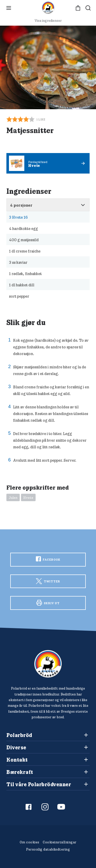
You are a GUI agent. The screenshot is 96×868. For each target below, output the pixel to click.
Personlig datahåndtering (48, 849)
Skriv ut (48, 603)
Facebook (48, 559)
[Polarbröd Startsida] (48, 664)
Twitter (48, 581)
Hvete (28, 498)
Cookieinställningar (60, 842)
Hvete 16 (18, 217)
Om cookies (30, 842)
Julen (13, 498)
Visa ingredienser (48, 21)
